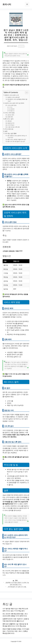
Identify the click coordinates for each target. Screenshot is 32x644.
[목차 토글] (26, 93)
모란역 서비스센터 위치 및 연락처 (15, 103)
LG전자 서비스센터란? (14, 97)
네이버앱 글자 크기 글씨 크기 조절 (17, 587)
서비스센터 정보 (12, 105)
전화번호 (12, 109)
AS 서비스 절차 (9, 119)
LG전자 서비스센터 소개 (12, 95)
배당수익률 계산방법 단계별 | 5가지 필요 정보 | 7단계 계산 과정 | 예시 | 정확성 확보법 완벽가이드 (16, 631)
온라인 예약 (11, 115)
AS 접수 (10, 121)
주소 (11, 107)
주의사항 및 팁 (9, 129)
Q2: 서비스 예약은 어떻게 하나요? (17, 139)
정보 (16, 580)
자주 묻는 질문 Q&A (11, 133)
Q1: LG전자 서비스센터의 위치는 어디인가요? (17, 137)
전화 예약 (10, 117)
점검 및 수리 (11, 123)
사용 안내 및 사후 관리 (14, 127)
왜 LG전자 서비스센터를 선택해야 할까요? (17, 100)
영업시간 (12, 111)
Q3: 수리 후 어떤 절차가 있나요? (16, 141)
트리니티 (7, 4)
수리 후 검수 (11, 125)
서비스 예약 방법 (10, 113)
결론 (6, 131)
